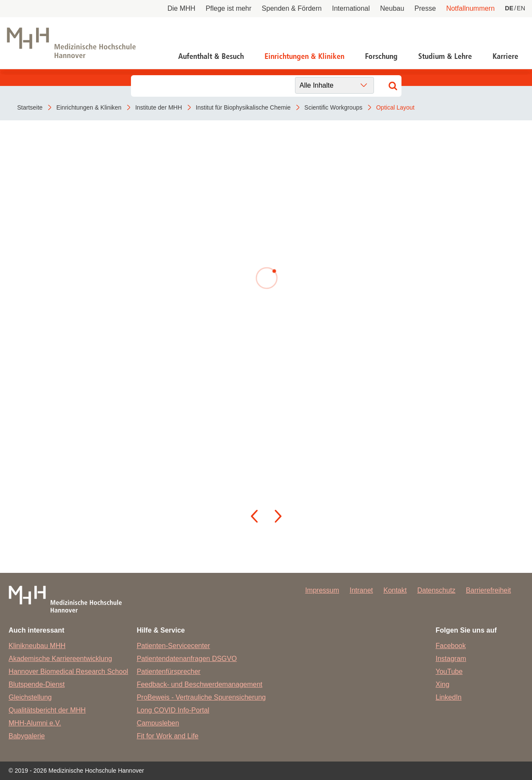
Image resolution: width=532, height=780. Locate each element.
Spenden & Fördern (292, 8)
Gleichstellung (30, 697)
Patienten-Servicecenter (173, 646)
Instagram (451, 659)
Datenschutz (436, 590)
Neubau (392, 8)
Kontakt (395, 590)
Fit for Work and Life (167, 736)
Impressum (322, 590)
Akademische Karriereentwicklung (60, 659)
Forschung (381, 56)
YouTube (449, 671)
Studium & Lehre (445, 56)
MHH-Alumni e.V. (35, 723)
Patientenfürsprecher (169, 671)
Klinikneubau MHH (37, 646)
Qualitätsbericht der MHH (47, 710)
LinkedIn (449, 697)
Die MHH (181, 8)
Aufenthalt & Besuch (211, 56)
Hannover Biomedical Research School (68, 671)
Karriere (505, 56)
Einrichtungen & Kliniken (304, 56)
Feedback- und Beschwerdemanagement (199, 684)
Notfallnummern (470, 8)
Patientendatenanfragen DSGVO (187, 659)
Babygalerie (27, 736)
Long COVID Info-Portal (173, 710)
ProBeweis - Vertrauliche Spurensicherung (201, 697)
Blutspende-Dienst (37, 684)
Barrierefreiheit (488, 590)
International (351, 8)
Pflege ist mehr (229, 8)
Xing (443, 684)
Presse (425, 8)
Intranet (361, 590)
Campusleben (158, 723)
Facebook (451, 646)
